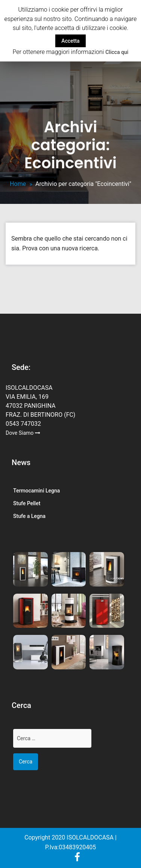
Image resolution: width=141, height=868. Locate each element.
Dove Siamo (23, 433)
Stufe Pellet (27, 503)
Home (18, 184)
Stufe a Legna (29, 516)
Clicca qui (117, 52)
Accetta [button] (70, 41)
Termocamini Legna (36, 491)
